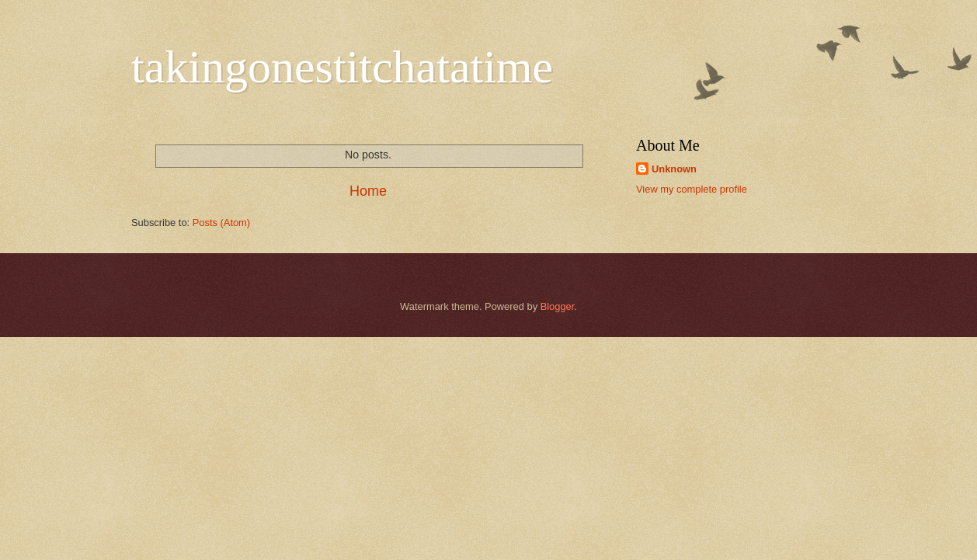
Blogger (558, 306)
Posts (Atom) (221, 223)
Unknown (674, 169)
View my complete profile (692, 189)
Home (368, 191)
